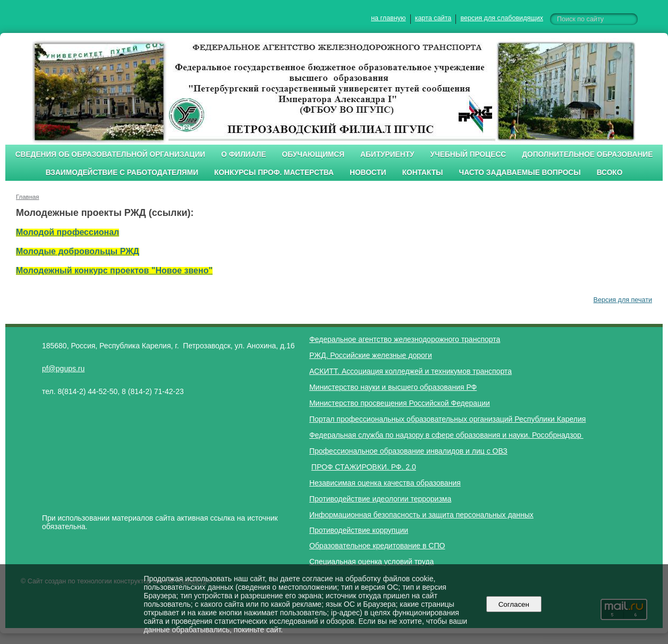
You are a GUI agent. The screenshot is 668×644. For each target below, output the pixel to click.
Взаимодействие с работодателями (122, 173)
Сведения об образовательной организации (111, 154)
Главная (28, 197)
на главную (388, 18)
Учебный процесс (468, 154)
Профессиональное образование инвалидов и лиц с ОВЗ (408, 451)
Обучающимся (313, 154)
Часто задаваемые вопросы (520, 173)
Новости (368, 173)
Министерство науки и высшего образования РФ (393, 387)
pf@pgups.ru (63, 369)
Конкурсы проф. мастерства (274, 173)
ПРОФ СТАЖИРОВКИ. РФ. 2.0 (364, 467)
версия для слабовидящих (501, 18)
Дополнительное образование (587, 154)
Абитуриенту (387, 154)
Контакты (423, 173)
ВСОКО (610, 173)
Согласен (514, 604)
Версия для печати (623, 300)
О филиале (243, 154)
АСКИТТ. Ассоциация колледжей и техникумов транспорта (411, 371)
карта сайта (433, 18)
